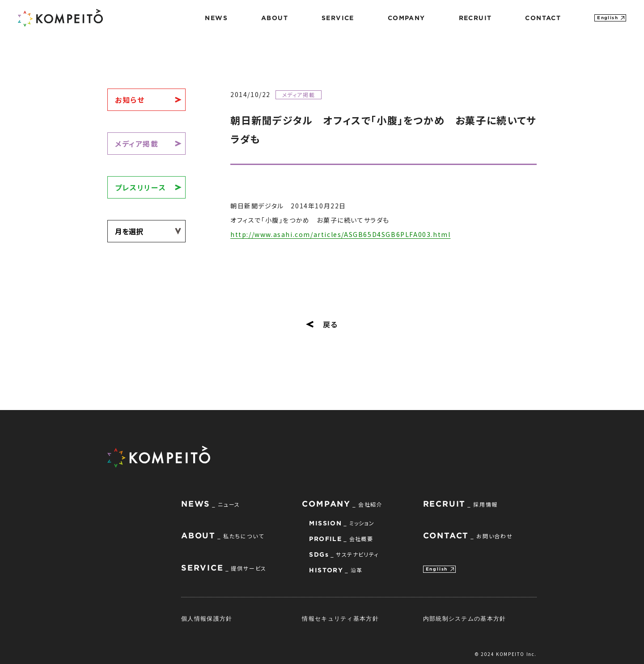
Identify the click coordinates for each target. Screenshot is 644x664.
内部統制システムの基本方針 (465, 618)
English (608, 18)
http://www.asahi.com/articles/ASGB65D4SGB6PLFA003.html (340, 234)
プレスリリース (140, 187)
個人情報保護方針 (207, 618)
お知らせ (130, 100)
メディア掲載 (137, 144)
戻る (322, 324)
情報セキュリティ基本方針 (340, 618)
